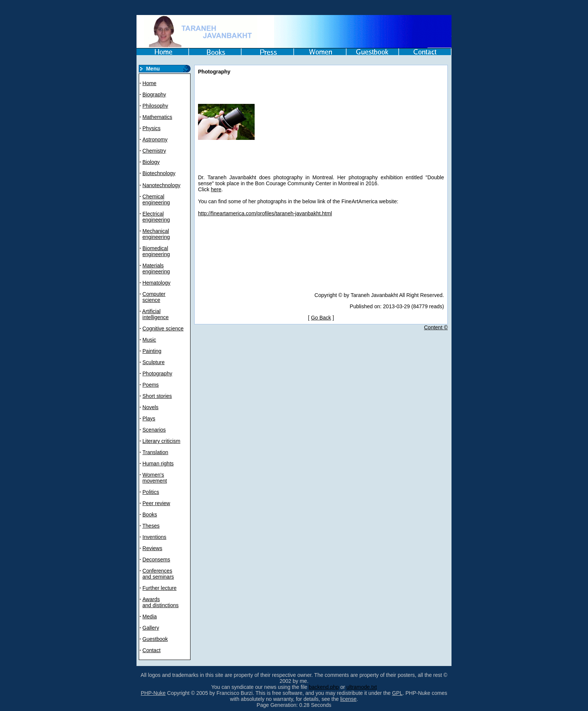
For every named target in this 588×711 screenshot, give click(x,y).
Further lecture (160, 588)
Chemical (153, 196)
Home (149, 83)
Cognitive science (163, 328)
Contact (151, 650)
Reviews (152, 548)
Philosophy (155, 106)
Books (150, 514)
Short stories (157, 396)
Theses (151, 526)
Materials (153, 265)
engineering (156, 202)
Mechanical (156, 231)
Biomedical (155, 248)
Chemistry (154, 151)
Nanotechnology (161, 185)
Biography (154, 94)
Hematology (157, 283)
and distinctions (161, 605)
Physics (151, 128)
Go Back (321, 318)
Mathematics (157, 117)
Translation (155, 452)
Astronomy (155, 139)
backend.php (324, 687)
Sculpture (154, 362)
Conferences (157, 571)
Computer (154, 294)
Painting (152, 351)
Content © (436, 327)
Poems (151, 385)
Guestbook (155, 639)
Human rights (158, 463)
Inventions (154, 537)
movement (155, 481)
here (216, 189)
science (151, 300)
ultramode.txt (362, 687)
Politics (151, 492)
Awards (151, 599)
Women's (153, 475)
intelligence (156, 317)
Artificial (151, 311)
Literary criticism (161, 441)
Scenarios (154, 430)
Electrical (153, 214)
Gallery (151, 628)
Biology (151, 162)
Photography (157, 373)
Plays (149, 418)
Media (150, 616)
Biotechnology (159, 173)
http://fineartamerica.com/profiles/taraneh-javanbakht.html (265, 213)
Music (149, 340)
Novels (151, 407)
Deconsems (156, 559)
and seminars (158, 577)
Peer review (156, 503)
